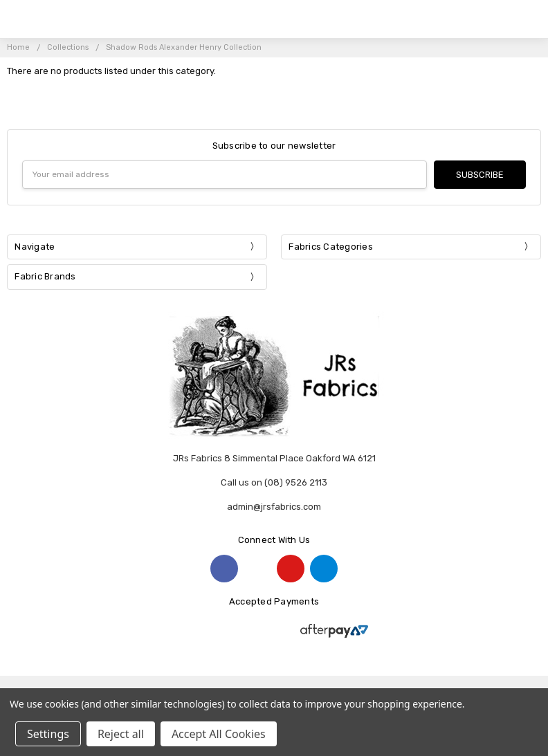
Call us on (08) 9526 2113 (274, 482)
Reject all (121, 734)
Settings (48, 734)
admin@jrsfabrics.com (274, 507)
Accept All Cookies (219, 734)
